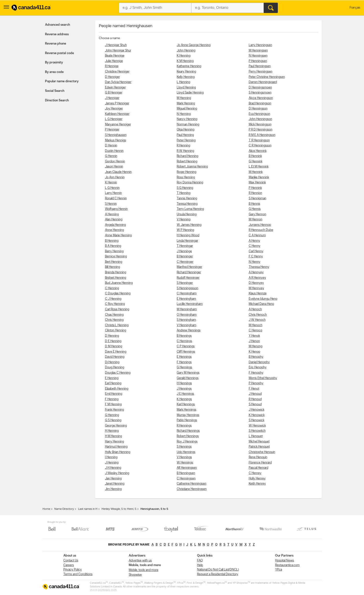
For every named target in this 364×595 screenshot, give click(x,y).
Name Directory (64, 509)
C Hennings (184, 341)
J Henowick (257, 410)
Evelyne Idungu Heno (263, 299)
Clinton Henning (116, 330)
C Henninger (185, 262)
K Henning (184, 56)
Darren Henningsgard (263, 82)
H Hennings (184, 383)
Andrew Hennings (189, 330)
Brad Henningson (260, 103)
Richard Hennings (188, 431)
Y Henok (254, 336)
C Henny (255, 246)
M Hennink (256, 172)
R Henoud (255, 399)
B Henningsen (186, 473)
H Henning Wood (188, 235)
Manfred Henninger (189, 267)
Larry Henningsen (260, 45)
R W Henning (185, 151)
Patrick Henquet (259, 447)
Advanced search (58, 25)
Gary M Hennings (188, 373)
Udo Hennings (186, 452)
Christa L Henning (117, 325)
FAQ (200, 561)
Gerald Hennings (188, 378)
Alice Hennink (258, 151)
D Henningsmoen (260, 88)
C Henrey (255, 473)
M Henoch (256, 325)
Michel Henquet (259, 442)
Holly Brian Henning (118, 452)
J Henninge (184, 251)
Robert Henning (187, 161)
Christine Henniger (117, 72)
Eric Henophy (258, 367)
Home (46, 509)
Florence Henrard (260, 463)
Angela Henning (115, 225)
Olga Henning (186, 130)
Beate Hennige (115, 56)
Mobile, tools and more (144, 570)
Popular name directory (62, 81)
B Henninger (185, 256)
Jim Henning (113, 489)
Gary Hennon (258, 214)
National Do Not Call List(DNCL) (218, 570)
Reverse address (57, 34)
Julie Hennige (114, 61)
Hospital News (285, 561)
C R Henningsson (260, 146)
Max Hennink (257, 183)
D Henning (112, 336)
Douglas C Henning (118, 373)
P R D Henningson (261, 130)
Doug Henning (115, 367)
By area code (54, 72)
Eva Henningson (259, 114)
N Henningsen (258, 56)
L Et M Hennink (259, 167)
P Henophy (256, 383)
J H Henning (113, 468)
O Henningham (187, 315)
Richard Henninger (189, 272)
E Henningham (186, 299)
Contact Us (71, 561)
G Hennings (184, 367)
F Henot (254, 389)
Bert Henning (114, 262)
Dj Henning (112, 362)
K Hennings (184, 399)
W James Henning (189, 225)
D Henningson (258, 109)
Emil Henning (114, 394)
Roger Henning (187, 172)
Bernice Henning (116, 256)
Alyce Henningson (261, 98)
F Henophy (256, 373)
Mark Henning (186, 103)
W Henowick (257, 426)
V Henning (184, 220)
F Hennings (184, 362)
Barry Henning (114, 251)
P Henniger (112, 130)
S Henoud (255, 404)
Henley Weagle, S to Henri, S (119, 509)
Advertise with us (140, 561)
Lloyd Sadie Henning (190, 93)
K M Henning (185, 61)
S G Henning (185, 188)
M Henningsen (258, 51)
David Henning (115, 357)
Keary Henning (186, 72)
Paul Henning (185, 135)
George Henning (116, 426)
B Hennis (254, 204)
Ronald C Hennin (116, 198)
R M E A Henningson (262, 135)
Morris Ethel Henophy (263, 378)
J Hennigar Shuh (116, 45)
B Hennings (184, 336)
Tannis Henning (187, 198)
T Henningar (185, 246)
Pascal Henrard (258, 468)
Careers (69, 565)
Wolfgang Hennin (116, 209)
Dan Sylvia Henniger (118, 82)
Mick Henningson (260, 125)
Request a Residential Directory (218, 574)
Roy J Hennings (187, 442)
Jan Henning (113, 479)
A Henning (112, 214)
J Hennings (184, 389)
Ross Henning (186, 177)
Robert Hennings (188, 436)
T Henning (184, 193)
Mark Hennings (187, 410)
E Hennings (184, 357)
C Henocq (255, 330)
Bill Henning (112, 267)
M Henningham (187, 309)
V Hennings (184, 457)
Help (200, 565)
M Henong (256, 346)
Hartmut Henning (116, 447)
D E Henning (113, 341)
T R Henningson (259, 140)
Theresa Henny (259, 267)
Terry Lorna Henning (190, 209)
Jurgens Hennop (260, 225)
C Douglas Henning (118, 293)
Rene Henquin (258, 457)
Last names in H (88, 509)
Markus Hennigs (116, 140)
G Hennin (111, 156)
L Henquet (256, 436)
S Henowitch (257, 431)
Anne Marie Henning (118, 235)
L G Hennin (112, 188)
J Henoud (255, 394)
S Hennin (111, 204)
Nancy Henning (187, 119)
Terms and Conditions (78, 574)
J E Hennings (185, 394)
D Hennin (111, 146)
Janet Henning (115, 484)
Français (355, 8)
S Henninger (185, 283)
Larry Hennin (113, 193)
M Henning (184, 98)
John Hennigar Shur (118, 51)
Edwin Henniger (115, 88)
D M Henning (114, 346)
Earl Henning (113, 383)
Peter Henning (186, 140)
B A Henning (113, 246)
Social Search (55, 91)
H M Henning (113, 436)
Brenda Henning (116, 272)
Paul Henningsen (260, 66)
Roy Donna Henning (190, 183)
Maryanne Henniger (118, 125)
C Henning (112, 288)
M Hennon (256, 220)
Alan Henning (114, 220)
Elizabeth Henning (117, 389)
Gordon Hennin (115, 161)
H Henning (112, 431)
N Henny (255, 262)
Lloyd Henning (186, 88)
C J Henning (113, 299)
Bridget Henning (116, 278)
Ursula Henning (187, 214)
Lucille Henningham (190, 304)
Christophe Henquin (262, 452)
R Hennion (255, 193)
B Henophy (256, 357)
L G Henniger (114, 119)
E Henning (112, 378)
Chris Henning (114, 320)
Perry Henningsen (261, 72)
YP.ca (279, 570)
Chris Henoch (258, 315)
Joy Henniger (114, 109)
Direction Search (57, 101)
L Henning (183, 82)
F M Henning (113, 404)
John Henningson (260, 119)
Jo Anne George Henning (194, 45)
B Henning (112, 241)
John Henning (186, 51)
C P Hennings (186, 346)
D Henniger (112, 77)
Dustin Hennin (114, 151)
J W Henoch (257, 320)
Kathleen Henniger (117, 114)
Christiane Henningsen (192, 489)
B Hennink (255, 156)
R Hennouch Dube (261, 230)
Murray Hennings (188, 415)
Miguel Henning (187, 109)
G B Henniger (114, 93)
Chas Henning (114, 315)
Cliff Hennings (186, 352)
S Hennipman (258, 198)
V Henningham (187, 325)
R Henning (183, 146)
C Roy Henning (115, 304)
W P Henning (185, 230)
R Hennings (184, 426)
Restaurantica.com (287, 565)
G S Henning (113, 420)
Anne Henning (114, 230)
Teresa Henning (187, 204)
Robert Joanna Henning (192, 167)
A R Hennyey (257, 278)
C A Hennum (257, 235)
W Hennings (185, 463)
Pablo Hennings (187, 420)
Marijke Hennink (259, 177)
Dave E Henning (116, 352)
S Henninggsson (188, 288)
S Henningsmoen (260, 93)
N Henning (184, 114)
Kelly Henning (186, 77)
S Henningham (186, 320)
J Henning (112, 463)
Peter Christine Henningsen (267, 77)
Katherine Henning (189, 66)
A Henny (254, 241)
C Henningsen (186, 479)
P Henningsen (258, 61)
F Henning (112, 399)
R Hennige (112, 66)
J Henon (254, 341)
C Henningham (187, 293)
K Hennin (111, 183)
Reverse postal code (59, 53)
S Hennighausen (116, 135)
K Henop (254, 352)
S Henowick (257, 420)
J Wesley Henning (117, 473)
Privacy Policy (73, 570)
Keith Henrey (257, 484)
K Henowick (257, 415)
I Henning (111, 457)
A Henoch (255, 309)
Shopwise (135, 575)
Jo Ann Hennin (115, 177)
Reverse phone (56, 44)
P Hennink (255, 188)
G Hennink (256, 161)
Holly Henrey (257, 479)
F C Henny (256, 256)
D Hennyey (256, 283)
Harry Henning (114, 442)
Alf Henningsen (187, 468)
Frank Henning (114, 410)
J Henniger (112, 98)
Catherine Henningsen (192, 484)
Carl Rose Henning (117, 309)
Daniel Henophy (259, 362)
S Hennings (184, 447)
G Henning (112, 415)
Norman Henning (188, 125)
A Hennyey (256, 272)
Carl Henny (256, 251)
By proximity (54, 63)
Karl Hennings (186, 404)
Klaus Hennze (258, 293)
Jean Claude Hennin (118, 172)
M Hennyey (256, 288)
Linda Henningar (187, 241)
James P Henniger (117, 103)
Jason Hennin (114, 167)
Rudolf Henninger (188, 278)
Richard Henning (188, 156)
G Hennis (255, 209)
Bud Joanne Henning (119, 283)
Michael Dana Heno (261, 304)
